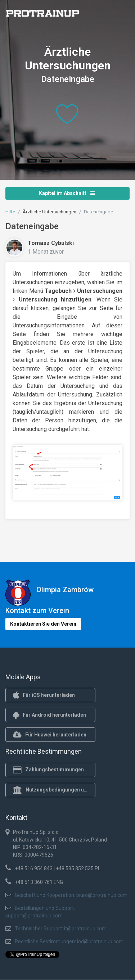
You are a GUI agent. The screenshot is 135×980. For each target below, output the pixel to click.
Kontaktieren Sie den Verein (43, 624)
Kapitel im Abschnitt (67, 193)
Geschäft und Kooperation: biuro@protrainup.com (71, 895)
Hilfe (10, 212)
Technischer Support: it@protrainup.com (61, 929)
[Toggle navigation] (120, 15)
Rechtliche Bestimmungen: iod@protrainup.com (69, 942)
